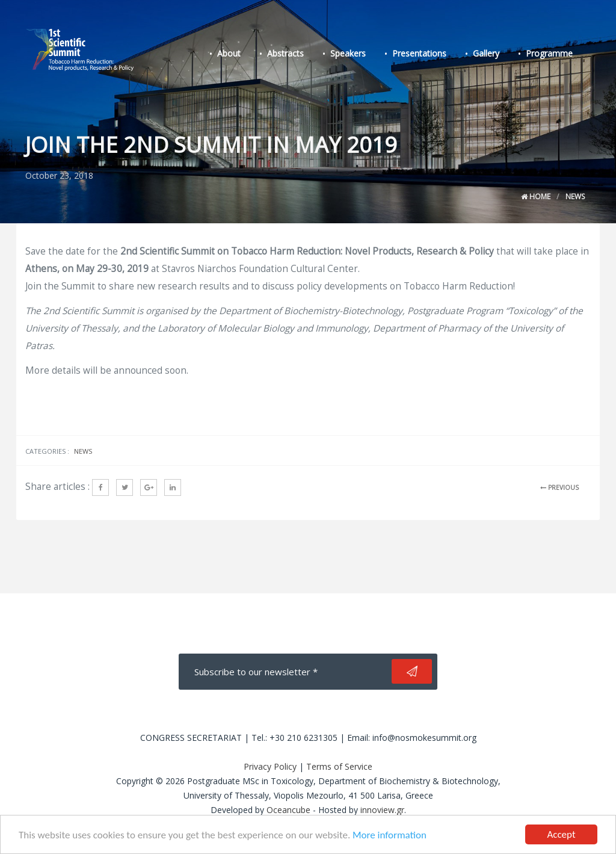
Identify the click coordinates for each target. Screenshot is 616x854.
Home (536, 196)
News (575, 196)
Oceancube (288, 810)
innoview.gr (382, 810)
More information (390, 836)
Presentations (419, 53)
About (229, 53)
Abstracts (285, 53)
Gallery (486, 53)
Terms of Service (339, 766)
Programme (549, 53)
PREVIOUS (559, 487)
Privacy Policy (270, 766)
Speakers (348, 53)
